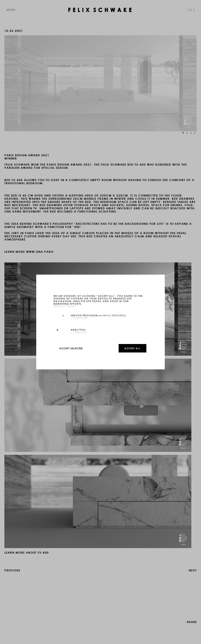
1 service (79, 332)
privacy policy (65, 306)
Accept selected (71, 348)
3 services (79, 318)
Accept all (132, 348)
